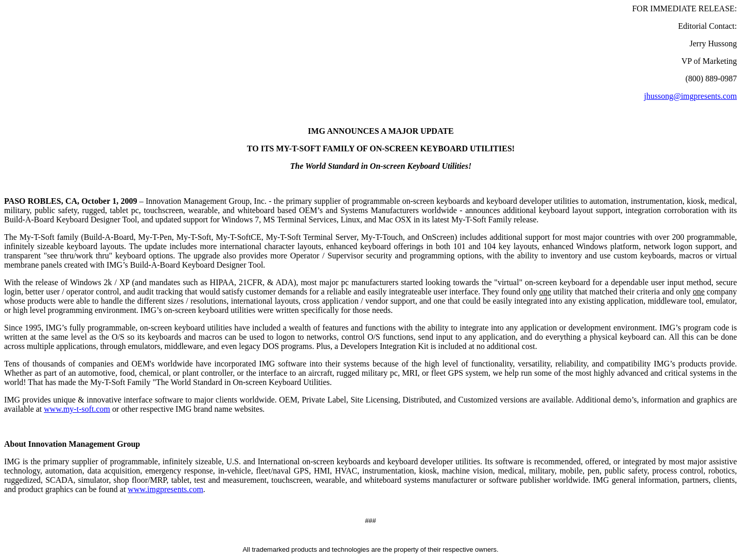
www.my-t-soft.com (77, 409)
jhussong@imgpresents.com (691, 96)
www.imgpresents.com (165, 489)
